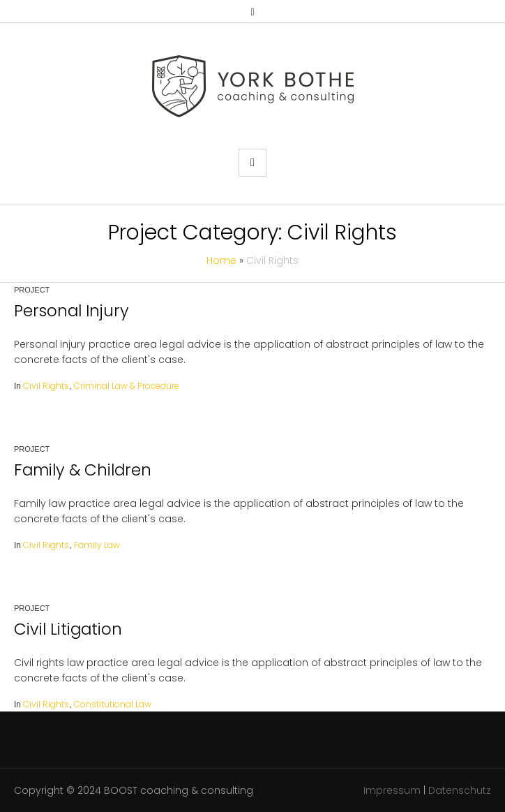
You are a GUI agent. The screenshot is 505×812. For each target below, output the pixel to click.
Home (221, 260)
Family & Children (83, 470)
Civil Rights (46, 386)
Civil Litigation (68, 629)
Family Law (97, 545)
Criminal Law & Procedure (127, 386)
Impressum (392, 790)
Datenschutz (460, 790)
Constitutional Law (113, 704)
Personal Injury (71, 311)
